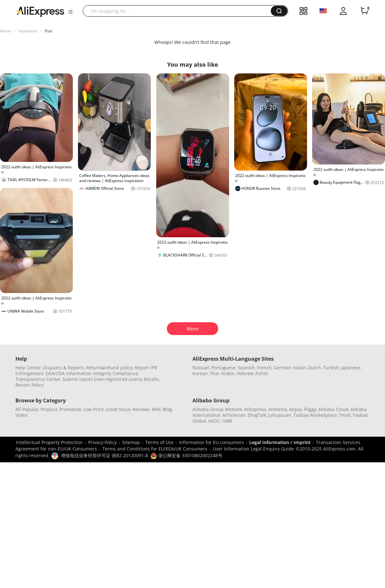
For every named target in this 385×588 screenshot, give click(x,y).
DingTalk (257, 415)
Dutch (315, 368)
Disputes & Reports (64, 368)
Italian (300, 368)
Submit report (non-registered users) (102, 379)
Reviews (141, 409)
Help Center (28, 368)
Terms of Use (159, 442)
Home (5, 31)
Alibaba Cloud (333, 409)
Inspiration (28, 31)
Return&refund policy (110, 368)
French (264, 368)
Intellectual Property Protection (49, 442)
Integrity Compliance (116, 373)
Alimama (278, 409)
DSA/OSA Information (68, 373)
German (282, 368)
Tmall (345, 415)
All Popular (27, 409)
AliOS (214, 421)
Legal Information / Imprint (280, 442)
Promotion (70, 409)
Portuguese (224, 368)
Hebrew (245, 373)
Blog (167, 409)
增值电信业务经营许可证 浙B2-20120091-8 (104, 455)
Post (48, 31)
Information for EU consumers (211, 442)
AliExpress (255, 409)
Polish (262, 373)
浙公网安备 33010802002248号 (186, 455)
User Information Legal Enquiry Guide (253, 449)
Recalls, (152, 379)
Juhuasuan (280, 415)
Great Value (118, 409)
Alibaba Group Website (217, 409)
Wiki (156, 409)
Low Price (94, 409)
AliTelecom (234, 415)
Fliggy (310, 409)
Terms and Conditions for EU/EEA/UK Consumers (155, 449)
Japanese (351, 368)
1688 (227, 421)
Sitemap (131, 442)
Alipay (296, 409)
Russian (201, 368)
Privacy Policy (103, 442)
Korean (200, 373)
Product (49, 409)
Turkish (331, 368)
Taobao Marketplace (315, 415)
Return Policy (30, 385)
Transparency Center (38, 379)
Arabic (228, 373)
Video (21, 415)
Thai (214, 373)
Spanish (246, 368)
